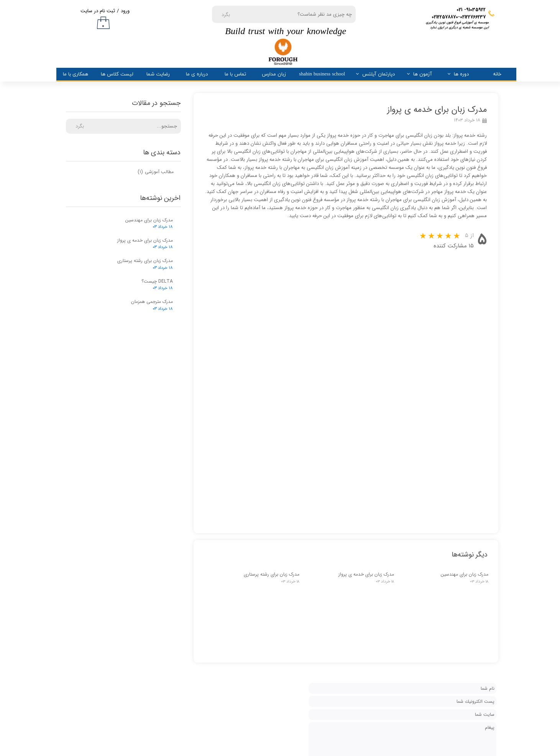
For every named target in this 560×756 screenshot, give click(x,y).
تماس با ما (235, 74)
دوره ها (461, 74)
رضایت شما (158, 74)
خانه (497, 74)
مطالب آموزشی (156, 172)
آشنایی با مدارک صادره (181, 631)
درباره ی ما (197, 74)
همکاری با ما (76, 74)
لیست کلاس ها (117, 74)
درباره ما (323, 616)
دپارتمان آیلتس (379, 74)
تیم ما (325, 642)
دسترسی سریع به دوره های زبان (181, 583)
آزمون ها (423, 74)
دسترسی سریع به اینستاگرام (181, 599)
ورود (125, 11)
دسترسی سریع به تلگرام (181, 615)
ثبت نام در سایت (98, 11)
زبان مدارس (274, 74)
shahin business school (322, 74)
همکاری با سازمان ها (181, 647)
